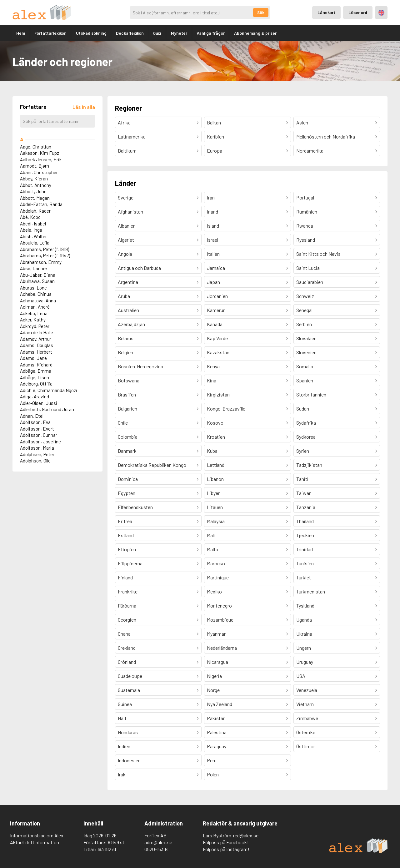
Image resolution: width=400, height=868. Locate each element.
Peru (212, 760)
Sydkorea (306, 437)
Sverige (126, 197)
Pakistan (216, 718)
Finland (125, 577)
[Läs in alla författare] (84, 107)
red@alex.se (246, 835)
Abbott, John (33, 191)
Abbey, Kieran (34, 179)
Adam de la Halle (37, 332)
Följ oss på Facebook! (226, 842)
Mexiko (214, 591)
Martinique (218, 577)
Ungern (304, 648)
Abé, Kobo (30, 217)
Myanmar (216, 634)
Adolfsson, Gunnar (39, 435)
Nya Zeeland (220, 704)
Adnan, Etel (32, 416)
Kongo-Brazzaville (226, 409)
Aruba (124, 296)
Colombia (128, 437)
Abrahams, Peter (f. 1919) (45, 249)
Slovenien (306, 352)
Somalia (305, 366)
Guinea (125, 704)
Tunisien (305, 563)
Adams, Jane (33, 358)
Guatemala (129, 690)
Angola (125, 254)
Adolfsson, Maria (37, 448)
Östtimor (306, 746)
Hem (21, 33)
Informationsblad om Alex (37, 835)
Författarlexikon (50, 33)
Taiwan (304, 493)
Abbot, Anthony (36, 185)
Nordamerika (310, 151)
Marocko (216, 563)
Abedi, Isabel (33, 224)
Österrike (306, 732)
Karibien (215, 136)
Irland (212, 212)
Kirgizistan (218, 394)
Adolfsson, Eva (35, 422)
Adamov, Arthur (36, 339)
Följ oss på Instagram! (226, 849)
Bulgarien (127, 409)
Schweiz (305, 296)
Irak (122, 774)
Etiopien (127, 549)
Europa (215, 151)
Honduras (128, 732)
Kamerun (216, 310)
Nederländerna (222, 648)
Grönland (127, 662)
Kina (212, 380)
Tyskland (305, 606)
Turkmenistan (311, 591)
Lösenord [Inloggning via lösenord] (358, 12)
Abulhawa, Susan (37, 281)
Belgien (125, 352)
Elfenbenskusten (135, 507)
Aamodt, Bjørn (35, 166)
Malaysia (216, 521)
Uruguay (305, 662)
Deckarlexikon (130, 33)
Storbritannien (311, 394)
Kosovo (215, 423)
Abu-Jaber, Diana (38, 275)
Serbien (304, 324)
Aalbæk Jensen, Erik (41, 159)
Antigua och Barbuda (139, 268)
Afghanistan (130, 212)
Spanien (305, 380)
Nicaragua (217, 662)
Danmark (127, 451)
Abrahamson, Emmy (41, 262)
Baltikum (127, 151)
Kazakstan (218, 352)
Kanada (215, 324)
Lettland (216, 465)
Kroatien (216, 437)
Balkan (214, 122)
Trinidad (305, 549)
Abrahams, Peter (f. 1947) (45, 255)
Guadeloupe (130, 676)
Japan (213, 282)
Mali (211, 535)
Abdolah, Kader (35, 211)
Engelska (381, 13)
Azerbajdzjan (131, 324)
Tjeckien (305, 535)
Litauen (215, 507)
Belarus (126, 338)
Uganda (304, 620)
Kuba (212, 451)
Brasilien (127, 394)
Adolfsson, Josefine (40, 442)
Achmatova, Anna (38, 300)
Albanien (127, 226)
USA (301, 676)
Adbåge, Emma (36, 371)
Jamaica (216, 268)
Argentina (128, 282)
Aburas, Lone (33, 288)
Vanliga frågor (211, 33)
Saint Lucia (308, 268)
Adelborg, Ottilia (36, 384)
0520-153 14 (157, 849)
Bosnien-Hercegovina (140, 366)
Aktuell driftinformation (35, 842)
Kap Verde (217, 338)
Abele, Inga (31, 230)
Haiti (123, 718)
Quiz (157, 33)
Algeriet (126, 240)
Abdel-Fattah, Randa (41, 204)
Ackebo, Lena (34, 313)
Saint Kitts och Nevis (318, 254)
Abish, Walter (33, 236)
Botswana (129, 380)
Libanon (215, 479)
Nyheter (179, 33)
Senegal (304, 310)
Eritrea (125, 521)
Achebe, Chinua (36, 294)
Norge (213, 690)
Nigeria (214, 676)
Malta (212, 549)
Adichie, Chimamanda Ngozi (49, 390)
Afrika (124, 122)
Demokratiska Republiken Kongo (152, 465)
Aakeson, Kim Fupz (40, 153)
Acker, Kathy (33, 320)
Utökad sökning (91, 33)
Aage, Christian (36, 147)
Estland (126, 535)
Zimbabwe (307, 718)
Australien (128, 310)
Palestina (217, 732)
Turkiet (304, 577)
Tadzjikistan (309, 465)
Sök (261, 13)
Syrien (303, 451)
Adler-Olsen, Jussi (39, 403)
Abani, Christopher (39, 172)
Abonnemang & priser (255, 33)
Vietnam (305, 704)
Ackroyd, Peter (35, 326)
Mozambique (220, 620)
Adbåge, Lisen (35, 377)
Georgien (127, 620)
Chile (123, 423)
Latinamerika (132, 136)
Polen (213, 774)
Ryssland (306, 240)
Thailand (305, 521)
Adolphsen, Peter (37, 454)
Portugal (305, 197)
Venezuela (307, 690)
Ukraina (304, 634)
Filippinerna (130, 563)
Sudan (303, 409)
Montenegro (219, 606)
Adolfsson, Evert (37, 429)
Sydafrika (306, 423)
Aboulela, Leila (35, 243)
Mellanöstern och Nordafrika (326, 136)
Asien (302, 122)
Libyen (214, 493)
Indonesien (129, 760)
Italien (213, 254)
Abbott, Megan (35, 198)
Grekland (127, 648)
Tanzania (306, 507)
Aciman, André (35, 307)
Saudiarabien (310, 282)
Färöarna (127, 606)
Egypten (127, 493)
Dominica (128, 479)
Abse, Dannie (33, 268)
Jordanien (217, 296)
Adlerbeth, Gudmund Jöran (47, 409)
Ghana (124, 634)
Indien (124, 746)
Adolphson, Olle (35, 461)
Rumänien (307, 212)
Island (213, 226)
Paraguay (217, 746)
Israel (212, 240)
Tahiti (302, 479)
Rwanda (305, 226)
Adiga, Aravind (35, 396)
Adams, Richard (36, 365)
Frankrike (128, 591)
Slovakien (306, 338)
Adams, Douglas (37, 345)
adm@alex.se (158, 842)
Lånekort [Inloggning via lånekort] (326, 12)
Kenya (213, 366)
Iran (211, 197)
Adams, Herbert (36, 352)
